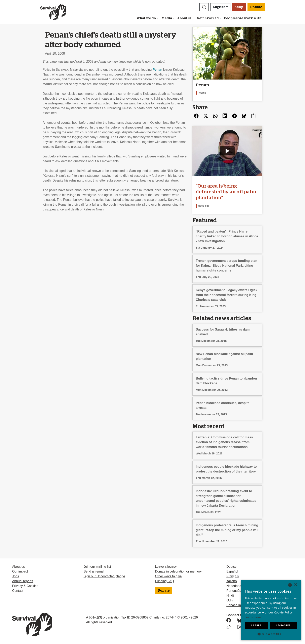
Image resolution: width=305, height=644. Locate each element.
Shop (239, 7)
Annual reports (23, 581)
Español (232, 571)
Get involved (208, 18)
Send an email (94, 571)
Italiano (232, 581)
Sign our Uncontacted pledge (104, 576)
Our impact (20, 571)
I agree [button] (256, 625)
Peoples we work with (243, 18)
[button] (204, 7)
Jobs (15, 576)
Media (167, 18)
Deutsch (232, 567)
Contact (18, 591)
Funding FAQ (164, 581)
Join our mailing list (97, 567)
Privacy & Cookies (25, 586)
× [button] (295, 585)
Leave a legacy (166, 567)
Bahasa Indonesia (239, 605)
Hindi (230, 596)
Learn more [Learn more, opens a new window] (253, 617)
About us (184, 18)
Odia (230, 600)
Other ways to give (168, 576)
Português (234, 591)
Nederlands (235, 586)
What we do (146, 18)
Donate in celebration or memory (178, 571)
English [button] (219, 7)
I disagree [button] (283, 625)
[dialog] (271, 610)
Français (233, 576)
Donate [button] (256, 7)
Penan (157, 70)
